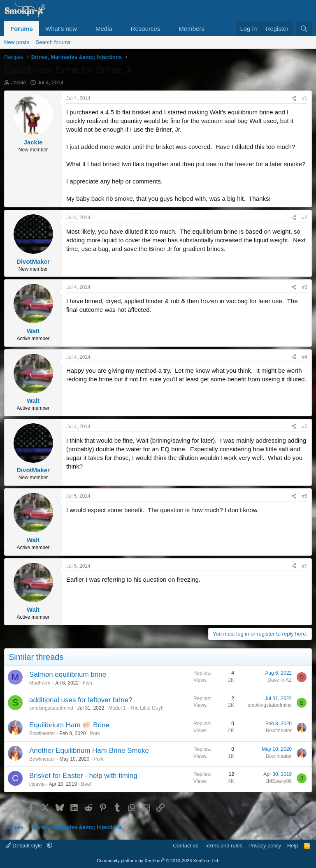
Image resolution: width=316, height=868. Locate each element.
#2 (305, 218)
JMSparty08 (279, 781)
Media (104, 29)
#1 (305, 98)
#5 (305, 427)
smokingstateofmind (51, 708)
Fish (87, 683)
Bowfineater (42, 733)
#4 (305, 357)
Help (293, 846)
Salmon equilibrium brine (68, 674)
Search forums (53, 42)
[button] (84, 29)
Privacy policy (265, 846)
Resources (146, 29)
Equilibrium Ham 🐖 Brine (69, 725)
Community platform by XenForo (158, 861)
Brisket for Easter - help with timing (83, 776)
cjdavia (37, 784)
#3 (305, 287)
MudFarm (40, 683)
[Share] (294, 99)
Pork (95, 733)
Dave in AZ (280, 680)
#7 (305, 566)
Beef (86, 784)
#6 (305, 496)
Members (192, 29)
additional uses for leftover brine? (81, 700)
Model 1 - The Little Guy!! (136, 708)
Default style (25, 846)
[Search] (304, 29)
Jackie (19, 82)
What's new (61, 29)
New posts (17, 42)
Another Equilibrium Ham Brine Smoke (89, 751)
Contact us (186, 846)
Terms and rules (223, 846)
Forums (22, 29)
